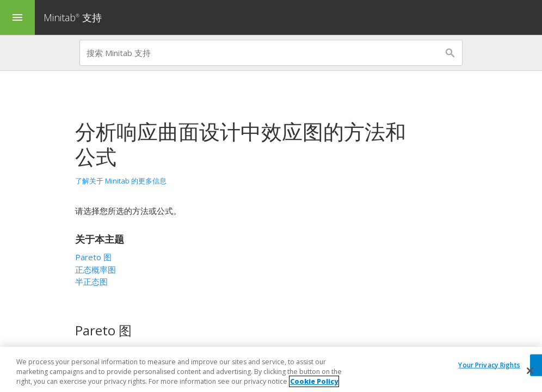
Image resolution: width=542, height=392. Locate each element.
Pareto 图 (93, 257)
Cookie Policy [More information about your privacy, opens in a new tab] (314, 382)
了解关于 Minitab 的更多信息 (121, 181)
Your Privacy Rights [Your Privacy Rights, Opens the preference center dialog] (489, 365)
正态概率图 (96, 269)
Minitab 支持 (73, 17)
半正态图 (91, 281)
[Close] (530, 371)
